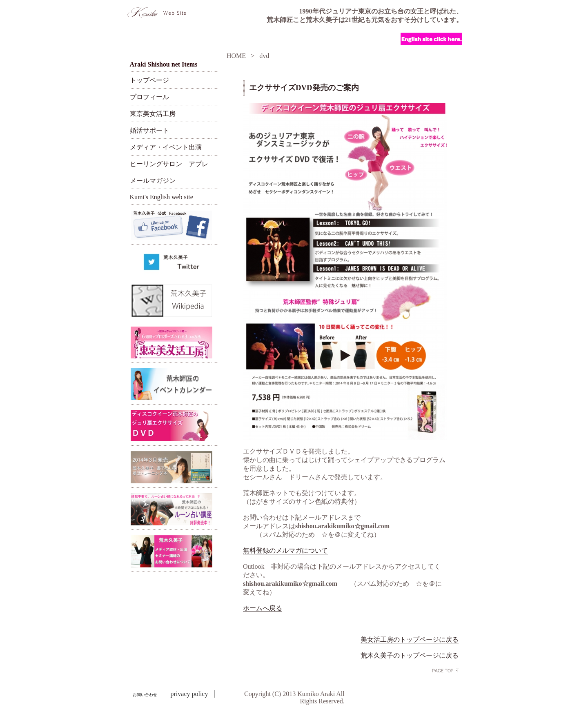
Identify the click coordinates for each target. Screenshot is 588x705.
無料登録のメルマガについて (285, 550)
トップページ (149, 80)
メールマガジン (153, 181)
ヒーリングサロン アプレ (169, 164)
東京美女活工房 (153, 114)
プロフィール (149, 97)
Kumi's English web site (161, 197)
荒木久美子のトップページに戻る (410, 655)
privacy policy (189, 694)
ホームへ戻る (263, 608)
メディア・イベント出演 (166, 147)
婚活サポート (149, 130)
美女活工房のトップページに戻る (410, 639)
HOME (236, 56)
